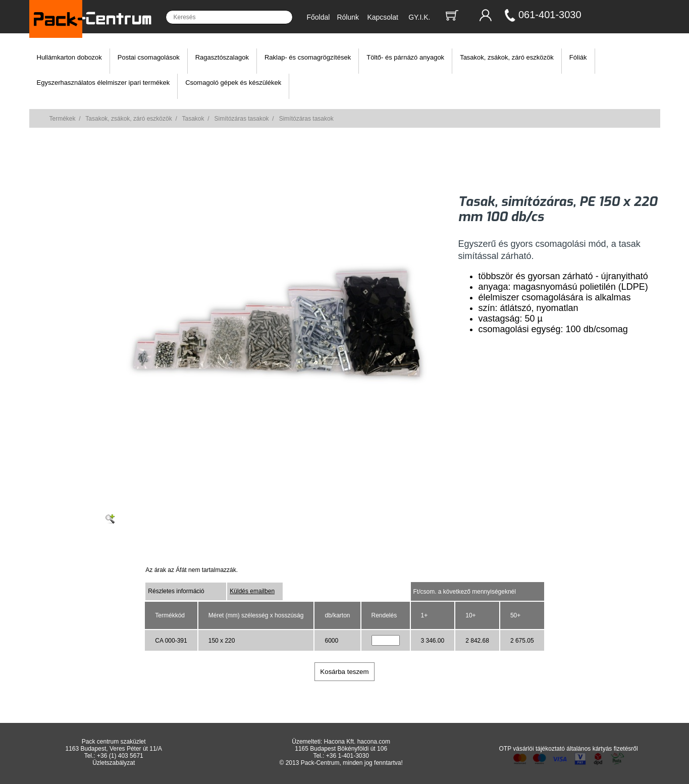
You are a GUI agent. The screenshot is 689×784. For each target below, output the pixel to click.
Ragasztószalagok (222, 57)
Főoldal (319, 17)
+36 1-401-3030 (348, 756)
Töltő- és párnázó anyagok (405, 57)
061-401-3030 (550, 15)
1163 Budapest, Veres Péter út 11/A (113, 749)
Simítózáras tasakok (242, 119)
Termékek (63, 119)
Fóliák (578, 57)
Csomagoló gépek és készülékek (233, 83)
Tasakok (193, 119)
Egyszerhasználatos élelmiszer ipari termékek (103, 83)
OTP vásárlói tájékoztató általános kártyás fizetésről (568, 749)
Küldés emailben (252, 591)
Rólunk (348, 17)
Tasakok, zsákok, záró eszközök (507, 57)
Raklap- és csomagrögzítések (308, 57)
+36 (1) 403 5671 (120, 756)
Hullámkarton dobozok (69, 57)
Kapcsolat (382, 17)
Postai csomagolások (149, 57)
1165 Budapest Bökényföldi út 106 (341, 749)
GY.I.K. (419, 17)
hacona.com (374, 742)
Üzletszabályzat (114, 763)
